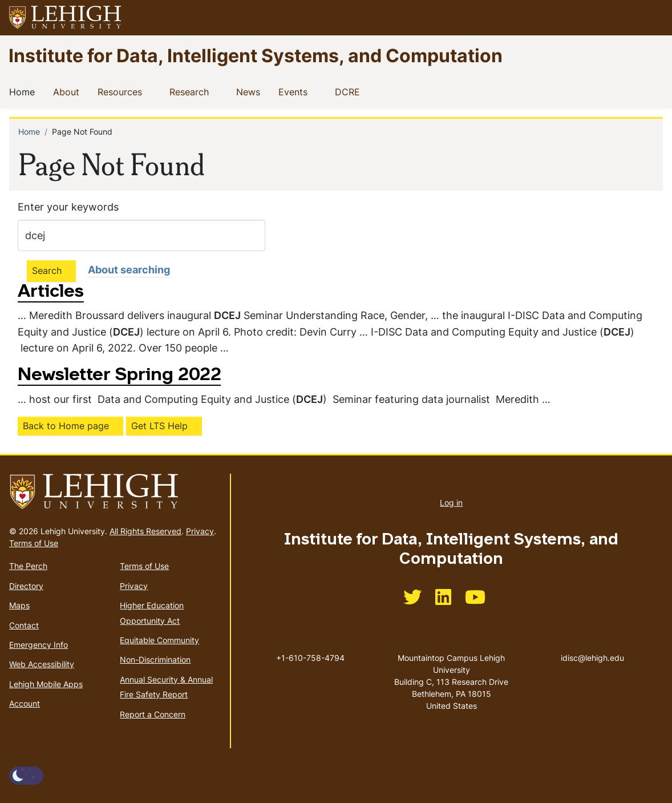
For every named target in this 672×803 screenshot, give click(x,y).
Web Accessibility (42, 664)
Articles (51, 292)
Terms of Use (34, 543)
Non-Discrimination (155, 659)
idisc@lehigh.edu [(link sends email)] (592, 646)
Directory (26, 586)
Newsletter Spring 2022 (119, 376)
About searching (129, 270)
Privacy (200, 531)
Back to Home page (66, 426)
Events (295, 91)
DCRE (350, 91)
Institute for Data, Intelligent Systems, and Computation (256, 55)
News (250, 91)
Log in (451, 503)
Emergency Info (39, 645)
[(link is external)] (412, 601)
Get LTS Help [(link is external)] (159, 426)
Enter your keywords (68, 207)
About (68, 91)
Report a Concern (153, 714)
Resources (122, 91)
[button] (653, 18)
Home (24, 91)
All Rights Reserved (145, 531)
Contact (24, 625)
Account (25, 703)
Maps (19, 605)
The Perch (28, 566)
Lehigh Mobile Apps (46, 684)
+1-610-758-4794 (310, 658)
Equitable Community (159, 640)
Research (191, 91)
